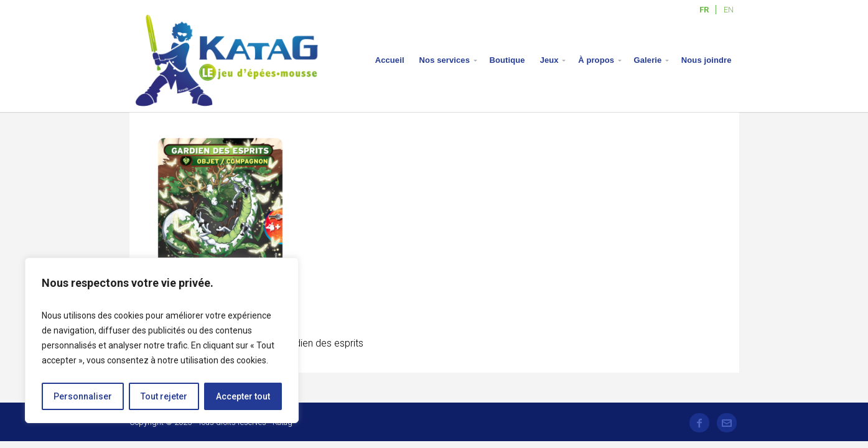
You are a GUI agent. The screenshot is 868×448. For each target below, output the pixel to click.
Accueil (390, 60)
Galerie (648, 60)
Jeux (549, 60)
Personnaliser (83, 396)
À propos (596, 60)
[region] (162, 340)
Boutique (507, 60)
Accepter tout (243, 396)
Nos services (445, 60)
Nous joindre (707, 60)
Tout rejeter (164, 396)
